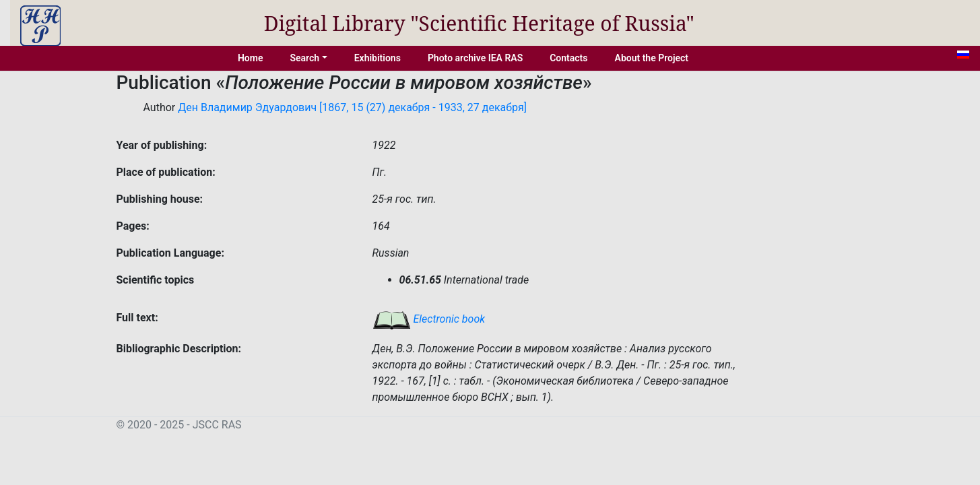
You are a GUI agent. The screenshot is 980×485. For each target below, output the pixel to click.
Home (251, 58)
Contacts (568, 58)
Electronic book (429, 319)
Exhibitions (378, 58)
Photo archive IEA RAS (475, 58)
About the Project (652, 58)
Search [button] (304, 58)
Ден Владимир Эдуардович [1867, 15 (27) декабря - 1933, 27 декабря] (352, 107)
